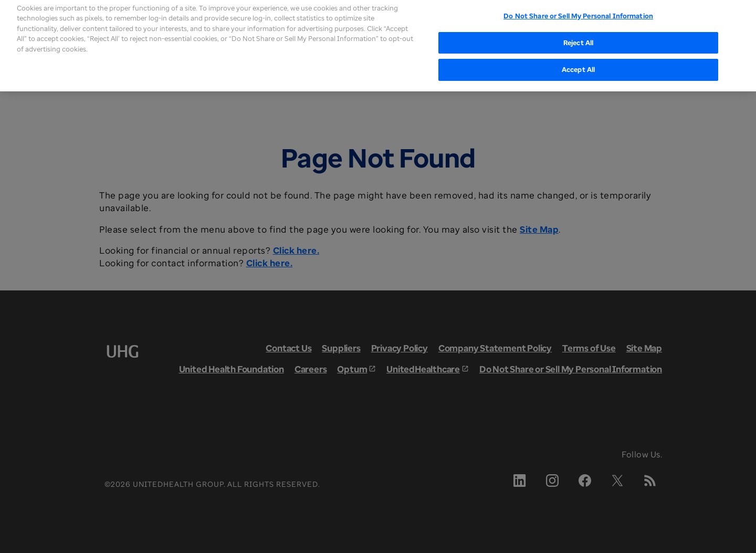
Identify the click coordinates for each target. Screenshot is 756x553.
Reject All (578, 36)
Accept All (578, 63)
